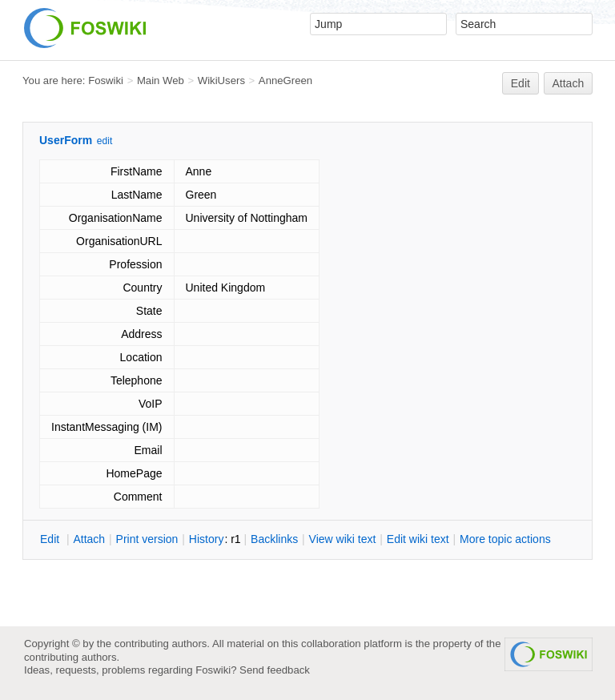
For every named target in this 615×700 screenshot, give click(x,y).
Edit (521, 83)
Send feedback (275, 670)
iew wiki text (343, 539)
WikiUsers (221, 80)
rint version (147, 539)
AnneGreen (285, 80)
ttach (89, 539)
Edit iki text (418, 539)
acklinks (274, 539)
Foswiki (106, 80)
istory (207, 539)
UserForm (66, 140)
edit (105, 141)
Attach (569, 83)
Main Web (161, 80)
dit (51, 539)
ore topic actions (505, 539)
